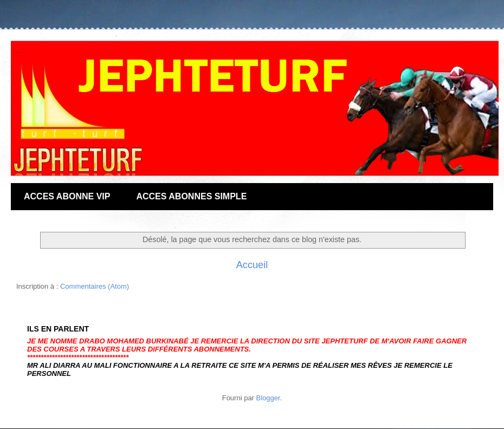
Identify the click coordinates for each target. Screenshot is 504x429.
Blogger (268, 398)
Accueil (252, 265)
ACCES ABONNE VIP (67, 196)
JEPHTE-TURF (18, 53)
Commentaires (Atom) (95, 286)
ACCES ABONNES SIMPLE (191, 196)
